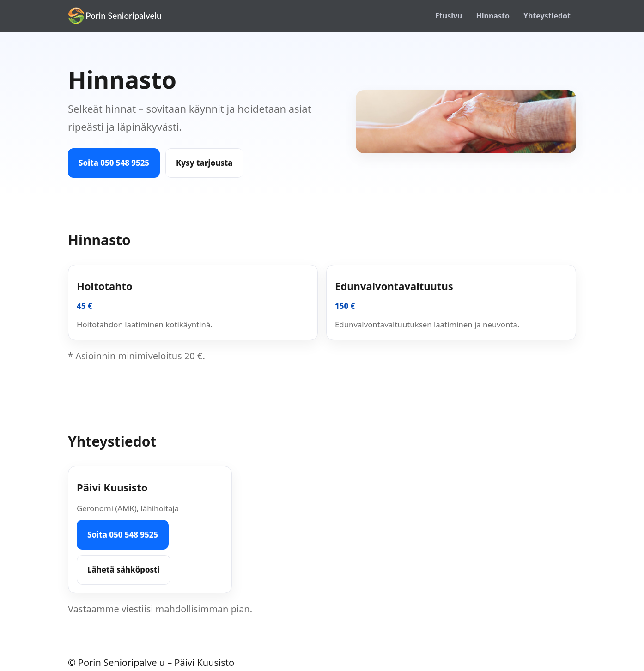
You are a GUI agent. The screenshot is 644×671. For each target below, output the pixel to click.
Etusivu (449, 16)
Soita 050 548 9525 (114, 163)
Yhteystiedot (547, 16)
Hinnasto (493, 16)
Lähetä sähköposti (124, 570)
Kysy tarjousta (204, 163)
